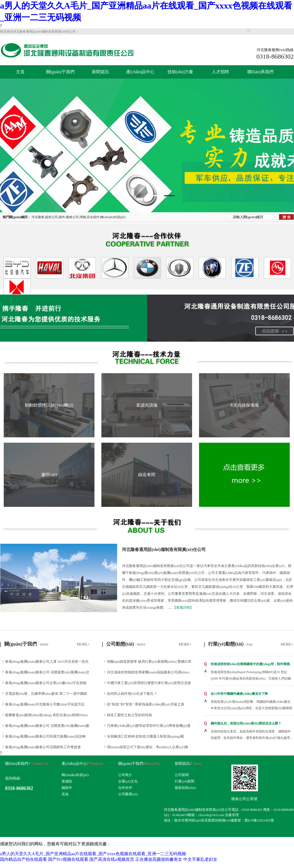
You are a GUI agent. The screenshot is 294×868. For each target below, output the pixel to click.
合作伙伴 (125, 788)
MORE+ (83, 644)
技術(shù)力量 (180, 72)
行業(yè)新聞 (184, 781)
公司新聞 (182, 775)
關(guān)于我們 (60, 72)
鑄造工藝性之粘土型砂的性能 (130, 715)
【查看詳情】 (183, 607)
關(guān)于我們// (132, 764)
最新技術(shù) (185, 788)
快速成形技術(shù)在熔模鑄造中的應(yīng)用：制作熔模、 (252, 664)
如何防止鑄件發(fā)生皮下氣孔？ (132, 694)
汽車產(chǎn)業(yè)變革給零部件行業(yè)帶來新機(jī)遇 (149, 726)
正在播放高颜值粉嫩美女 (159, 859)
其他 (65, 794)
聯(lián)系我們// (18, 764)
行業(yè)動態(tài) (230, 644)
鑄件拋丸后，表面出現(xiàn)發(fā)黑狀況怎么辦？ (246, 723)
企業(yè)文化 (128, 781)
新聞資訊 (100, 72)
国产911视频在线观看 (68, 859)
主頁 (20, 72)
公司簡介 (125, 775)
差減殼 (67, 781)
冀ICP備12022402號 (259, 820)
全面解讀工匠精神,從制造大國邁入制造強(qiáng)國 (145, 736)
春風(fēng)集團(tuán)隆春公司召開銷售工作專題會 (43, 747)
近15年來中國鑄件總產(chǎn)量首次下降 (239, 694)
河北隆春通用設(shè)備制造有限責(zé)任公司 (164, 549)
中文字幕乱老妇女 (200, 859)
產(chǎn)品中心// (75, 764)
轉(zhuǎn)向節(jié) (75, 775)
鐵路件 (67, 788)
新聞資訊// (183, 764)
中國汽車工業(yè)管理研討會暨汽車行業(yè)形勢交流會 (149, 683)
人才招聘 (220, 72)
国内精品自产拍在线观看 (23, 859)
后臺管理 (232, 815)
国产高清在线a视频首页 (112, 859)
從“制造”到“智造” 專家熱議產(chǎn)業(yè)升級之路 (146, 704)
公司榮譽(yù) (128, 794)
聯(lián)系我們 (261, 72)
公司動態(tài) (126, 644)
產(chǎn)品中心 (140, 72)
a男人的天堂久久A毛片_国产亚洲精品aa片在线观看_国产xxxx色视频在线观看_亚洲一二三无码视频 (93, 854)
